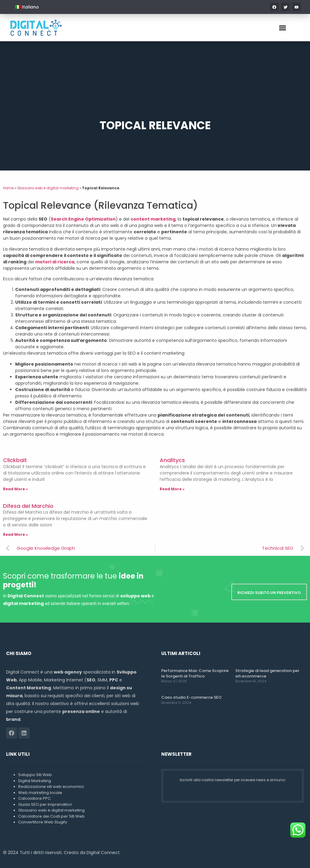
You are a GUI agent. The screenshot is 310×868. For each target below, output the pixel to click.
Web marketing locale (40, 793)
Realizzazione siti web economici (51, 787)
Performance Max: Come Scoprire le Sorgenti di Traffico (195, 673)
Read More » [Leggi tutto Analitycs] (172, 489)
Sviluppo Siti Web (35, 775)
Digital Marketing (35, 781)
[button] (283, 28)
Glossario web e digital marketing (48, 188)
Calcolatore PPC (34, 798)
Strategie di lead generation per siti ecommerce (267, 673)
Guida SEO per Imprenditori (45, 804)
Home (8, 188)
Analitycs (172, 460)
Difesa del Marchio (28, 506)
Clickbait (15, 460)
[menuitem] (27, 7)
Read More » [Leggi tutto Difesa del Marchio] (15, 534)
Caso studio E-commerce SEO (191, 697)
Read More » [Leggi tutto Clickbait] (15, 489)
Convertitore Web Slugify (43, 822)
